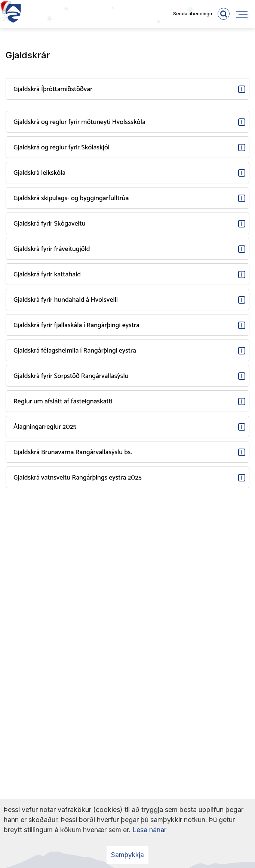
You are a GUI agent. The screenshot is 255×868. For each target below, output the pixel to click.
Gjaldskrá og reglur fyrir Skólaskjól (62, 148)
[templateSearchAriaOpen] (224, 14)
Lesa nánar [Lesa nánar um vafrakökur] (149, 830)
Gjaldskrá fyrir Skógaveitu (49, 224)
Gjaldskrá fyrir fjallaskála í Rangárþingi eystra (76, 325)
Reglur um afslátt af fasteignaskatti (63, 402)
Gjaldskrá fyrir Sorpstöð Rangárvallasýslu (71, 376)
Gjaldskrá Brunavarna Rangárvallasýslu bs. (73, 452)
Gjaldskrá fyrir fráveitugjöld (52, 249)
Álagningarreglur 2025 (45, 427)
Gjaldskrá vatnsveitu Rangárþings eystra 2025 (78, 478)
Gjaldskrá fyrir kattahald (47, 275)
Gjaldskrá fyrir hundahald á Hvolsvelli (66, 300)
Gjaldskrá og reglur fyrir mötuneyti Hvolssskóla (79, 122)
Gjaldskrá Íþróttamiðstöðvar (53, 89)
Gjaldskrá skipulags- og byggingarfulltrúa (71, 198)
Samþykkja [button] (127, 855)
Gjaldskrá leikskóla (39, 173)
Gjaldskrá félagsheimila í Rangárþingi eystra (75, 351)
